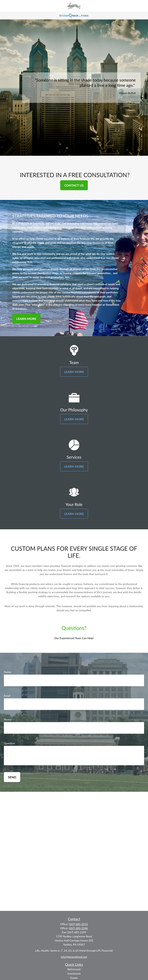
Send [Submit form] (12, 777)
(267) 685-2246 (78, 928)
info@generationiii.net (74, 957)
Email (7, 696)
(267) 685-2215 (78, 924)
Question (9, 743)
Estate (74, 978)
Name (7, 672)
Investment (74, 973)
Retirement (74, 969)
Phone (8, 719)
